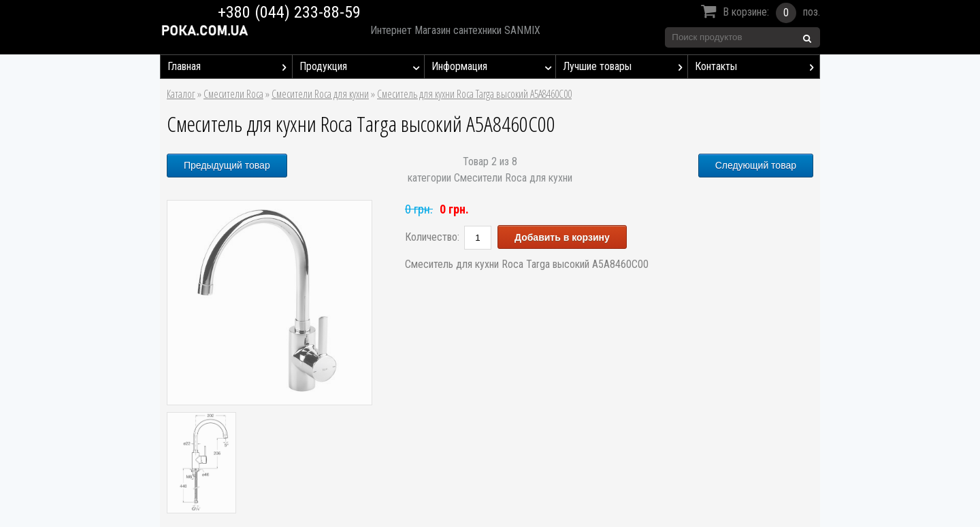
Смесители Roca (233, 94)
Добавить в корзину (562, 237)
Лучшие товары (625, 67)
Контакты (757, 67)
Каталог (181, 94)
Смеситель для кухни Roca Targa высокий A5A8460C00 (474, 94)
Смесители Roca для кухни (320, 94)
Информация (494, 67)
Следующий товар (756, 165)
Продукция (362, 67)
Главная (230, 67)
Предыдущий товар (227, 165)
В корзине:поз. (758, 13)
